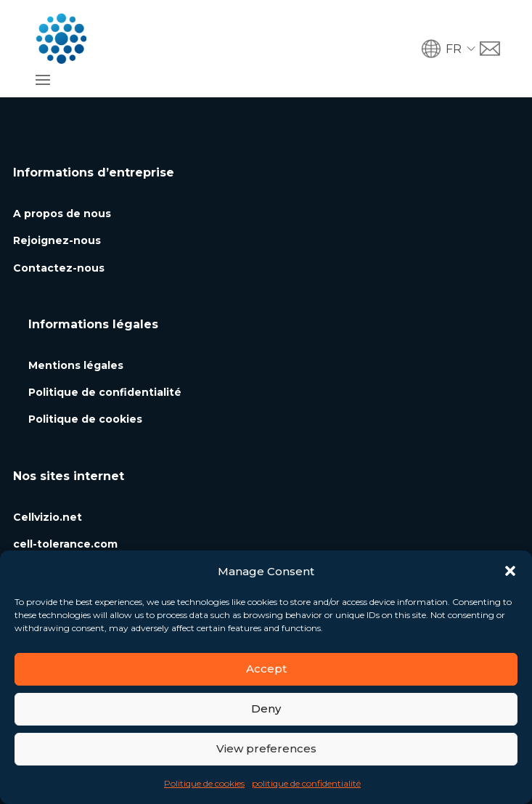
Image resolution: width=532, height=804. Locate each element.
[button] (510, 571)
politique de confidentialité (306, 783)
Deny (266, 708)
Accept (266, 669)
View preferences (266, 748)
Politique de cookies (204, 783)
